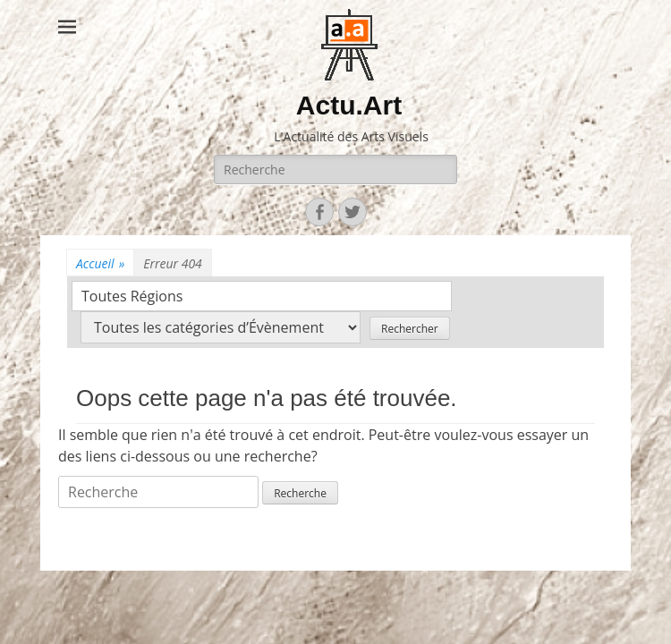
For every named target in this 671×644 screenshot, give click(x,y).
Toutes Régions (132, 296)
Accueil (100, 263)
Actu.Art (349, 105)
